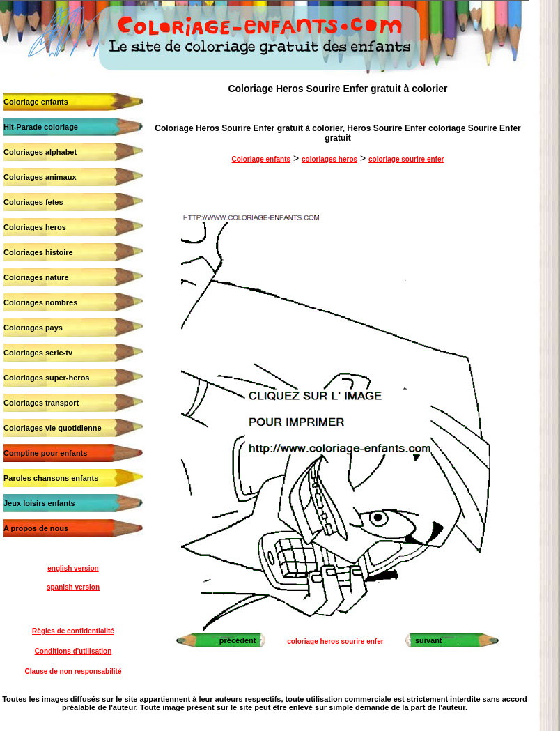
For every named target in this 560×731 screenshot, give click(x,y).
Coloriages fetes (33, 202)
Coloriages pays (33, 328)
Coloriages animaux (40, 177)
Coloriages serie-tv (38, 353)
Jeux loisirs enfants (39, 503)
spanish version (73, 587)
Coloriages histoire (38, 252)
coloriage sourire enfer (406, 159)
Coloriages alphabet (40, 152)
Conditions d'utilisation (73, 651)
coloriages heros (329, 159)
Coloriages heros (35, 227)
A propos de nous (36, 528)
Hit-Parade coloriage (41, 127)
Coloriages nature (36, 277)
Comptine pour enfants (45, 453)
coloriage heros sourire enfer (335, 641)
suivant (429, 640)
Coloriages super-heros (46, 378)
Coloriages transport (41, 403)
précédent (238, 640)
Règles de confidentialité (73, 631)
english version (73, 568)
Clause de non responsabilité (73, 671)
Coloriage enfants (36, 102)
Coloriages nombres (40, 302)
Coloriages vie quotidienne (53, 428)
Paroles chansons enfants (51, 478)
